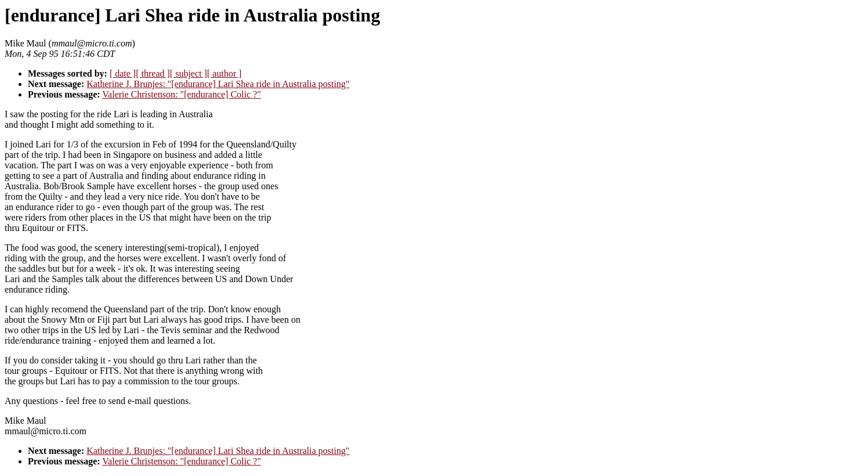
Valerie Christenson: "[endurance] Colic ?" (181, 94)
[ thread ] (153, 73)
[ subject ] (189, 73)
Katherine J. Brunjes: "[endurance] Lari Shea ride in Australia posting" (218, 84)
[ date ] (123, 73)
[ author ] (225, 73)
